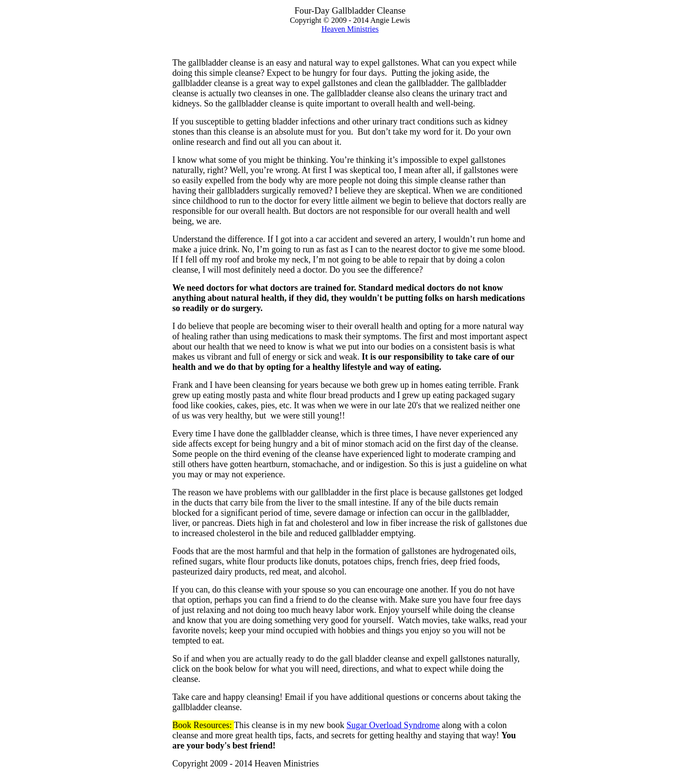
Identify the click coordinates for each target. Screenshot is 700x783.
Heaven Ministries (350, 29)
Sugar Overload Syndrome (393, 725)
